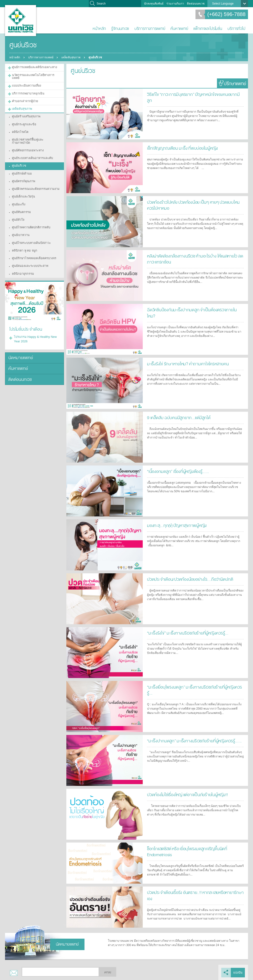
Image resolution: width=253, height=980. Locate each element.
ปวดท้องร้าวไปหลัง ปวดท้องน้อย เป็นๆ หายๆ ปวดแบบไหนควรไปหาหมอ (194, 205)
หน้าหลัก (99, 29)
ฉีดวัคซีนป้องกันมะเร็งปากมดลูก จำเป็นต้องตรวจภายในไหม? (193, 309)
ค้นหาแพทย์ (179, 29)
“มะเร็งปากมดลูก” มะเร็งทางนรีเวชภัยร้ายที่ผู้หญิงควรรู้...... (191, 741)
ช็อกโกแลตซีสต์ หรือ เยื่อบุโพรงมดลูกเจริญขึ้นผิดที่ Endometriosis (185, 851)
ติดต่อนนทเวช (196, 4)
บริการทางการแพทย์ (150, 29)
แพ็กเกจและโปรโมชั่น (208, 29)
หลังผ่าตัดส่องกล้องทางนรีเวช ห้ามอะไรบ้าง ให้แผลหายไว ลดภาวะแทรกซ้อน (193, 259)
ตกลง (108, 972)
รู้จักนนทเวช (120, 29)
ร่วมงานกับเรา (175, 4)
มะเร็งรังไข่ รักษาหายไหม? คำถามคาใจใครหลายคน (185, 364)
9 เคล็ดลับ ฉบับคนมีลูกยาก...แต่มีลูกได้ (177, 417)
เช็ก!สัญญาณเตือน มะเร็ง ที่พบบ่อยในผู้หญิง (181, 148)
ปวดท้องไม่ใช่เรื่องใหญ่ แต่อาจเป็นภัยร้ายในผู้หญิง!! (186, 794)
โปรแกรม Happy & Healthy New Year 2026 (34, 323)
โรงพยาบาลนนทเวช (21, 21)
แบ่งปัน (238, 972)
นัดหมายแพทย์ (20, 341)
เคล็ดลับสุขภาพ (72, 57)
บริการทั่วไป (236, 29)
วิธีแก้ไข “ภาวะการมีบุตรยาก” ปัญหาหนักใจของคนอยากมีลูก (193, 94)
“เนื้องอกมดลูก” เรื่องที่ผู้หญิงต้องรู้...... (177, 471)
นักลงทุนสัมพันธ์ (154, 4)
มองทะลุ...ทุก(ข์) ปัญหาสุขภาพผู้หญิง (175, 525)
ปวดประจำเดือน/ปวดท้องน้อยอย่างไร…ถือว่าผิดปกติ (187, 579)
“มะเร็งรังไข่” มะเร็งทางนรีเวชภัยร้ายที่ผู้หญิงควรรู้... (185, 633)
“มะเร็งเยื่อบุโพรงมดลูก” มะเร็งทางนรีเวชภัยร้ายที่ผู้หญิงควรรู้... (194, 687)
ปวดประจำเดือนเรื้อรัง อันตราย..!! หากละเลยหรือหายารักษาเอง (195, 892)
